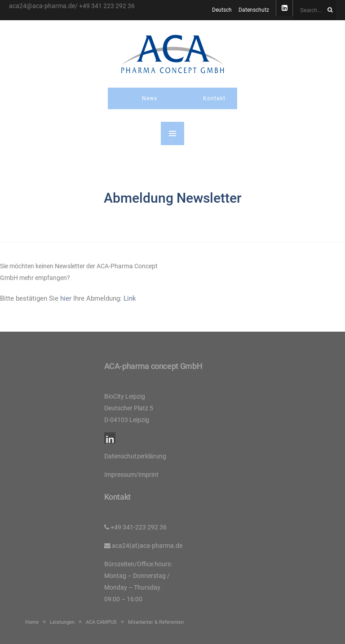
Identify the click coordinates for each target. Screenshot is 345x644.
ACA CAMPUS (101, 622)
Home (32, 622)
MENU (172, 133)
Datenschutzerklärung (135, 456)
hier (66, 298)
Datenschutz (254, 10)
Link (130, 298)
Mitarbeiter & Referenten (156, 622)
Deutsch (222, 10)
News (150, 98)
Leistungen (62, 622)
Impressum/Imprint (131, 475)
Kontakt (214, 98)
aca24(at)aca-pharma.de (147, 546)
